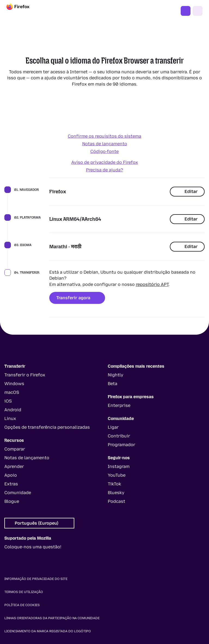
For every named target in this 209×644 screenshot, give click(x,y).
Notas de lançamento (105, 144)
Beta (113, 384)
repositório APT (152, 284)
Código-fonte (104, 151)
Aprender (14, 466)
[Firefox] (23, 11)
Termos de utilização (24, 592)
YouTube (117, 475)
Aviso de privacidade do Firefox (105, 162)
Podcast (116, 501)
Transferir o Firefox (25, 375)
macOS (12, 392)
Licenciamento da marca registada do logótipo (48, 631)
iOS (8, 401)
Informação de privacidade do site (36, 579)
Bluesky (116, 493)
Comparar (15, 449)
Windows (14, 384)
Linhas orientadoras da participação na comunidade (52, 618)
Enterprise (119, 405)
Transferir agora (77, 298)
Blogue (12, 501)
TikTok (114, 484)
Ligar (113, 427)
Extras (11, 484)
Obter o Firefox (186, 11)
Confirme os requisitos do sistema (104, 136)
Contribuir (119, 436)
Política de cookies (22, 605)
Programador (122, 445)
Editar (187, 191)
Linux (10, 418)
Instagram (119, 466)
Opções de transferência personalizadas (47, 427)
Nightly (116, 375)
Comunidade (18, 493)
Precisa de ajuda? (104, 170)
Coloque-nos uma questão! (33, 547)
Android (13, 410)
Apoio (11, 475)
